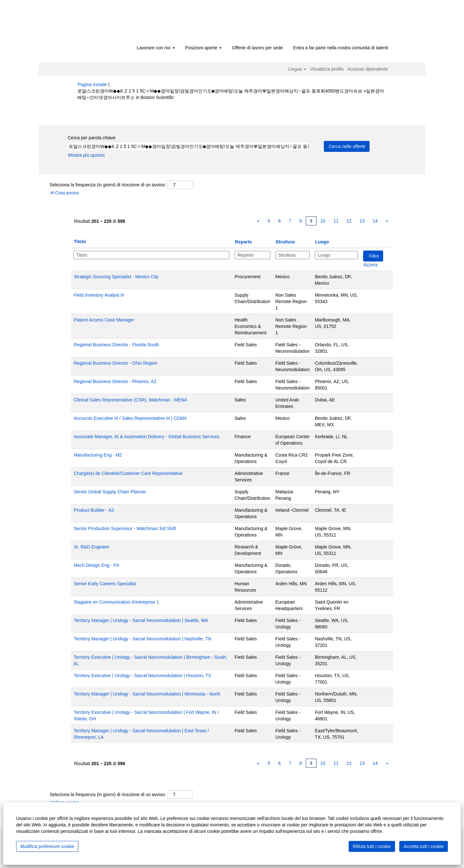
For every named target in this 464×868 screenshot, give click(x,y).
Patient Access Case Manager (104, 320)
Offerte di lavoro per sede (257, 48)
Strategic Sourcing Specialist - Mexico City (116, 277)
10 (323, 221)
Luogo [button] (322, 242)
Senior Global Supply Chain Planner (110, 492)
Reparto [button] (243, 242)
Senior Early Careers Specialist (105, 584)
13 (362, 221)
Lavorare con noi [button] (156, 48)
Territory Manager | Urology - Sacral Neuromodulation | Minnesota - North (147, 694)
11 (336, 221)
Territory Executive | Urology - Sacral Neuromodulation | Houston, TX (142, 676)
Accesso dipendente (368, 69)
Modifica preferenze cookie (47, 846)
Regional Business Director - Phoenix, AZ (115, 381)
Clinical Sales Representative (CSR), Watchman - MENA (130, 400)
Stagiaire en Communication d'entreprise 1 (116, 602)
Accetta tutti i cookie (424, 846)
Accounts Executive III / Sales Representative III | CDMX (130, 418)
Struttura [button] (285, 242)
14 (375, 221)
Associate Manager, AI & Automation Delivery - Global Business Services (147, 437)
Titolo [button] (80, 242)
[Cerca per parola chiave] (188, 146)
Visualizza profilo (327, 69)
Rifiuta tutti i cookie (372, 846)
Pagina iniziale (92, 84)
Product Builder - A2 (94, 510)
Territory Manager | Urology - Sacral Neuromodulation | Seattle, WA (141, 620)
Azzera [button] (371, 265)
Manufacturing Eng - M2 (98, 455)
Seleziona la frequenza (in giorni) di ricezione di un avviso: (108, 185)
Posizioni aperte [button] (204, 48)
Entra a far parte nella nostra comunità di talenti (341, 48)
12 (349, 221)
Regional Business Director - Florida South (116, 345)
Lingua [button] (297, 69)
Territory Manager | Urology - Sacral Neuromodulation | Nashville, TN (142, 639)
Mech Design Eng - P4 (96, 565)
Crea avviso (64, 193)
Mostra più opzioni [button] (86, 155)
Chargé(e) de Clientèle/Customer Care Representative (128, 473)
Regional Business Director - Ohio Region (116, 363)
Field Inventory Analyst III (99, 295)
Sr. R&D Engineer (92, 547)
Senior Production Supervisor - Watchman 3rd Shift (125, 528)
